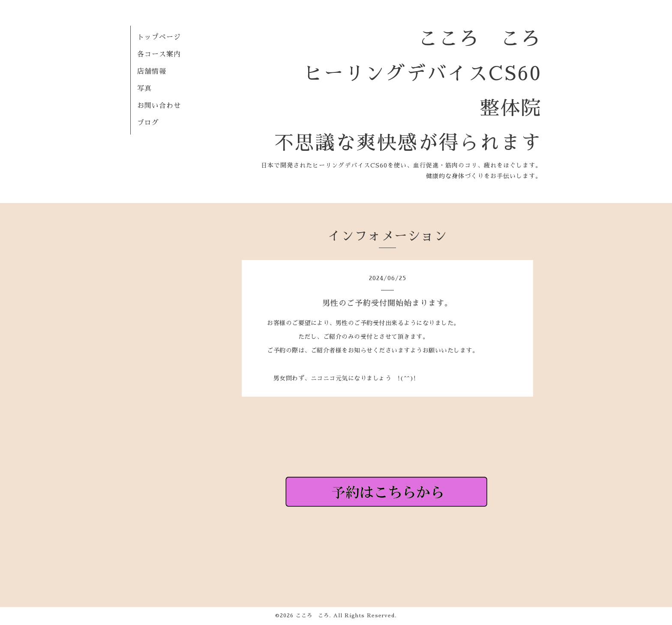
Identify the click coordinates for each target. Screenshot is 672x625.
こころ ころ (312, 616)
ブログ (148, 123)
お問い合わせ (159, 106)
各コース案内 (159, 54)
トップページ (159, 37)
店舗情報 (152, 72)
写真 (144, 89)
